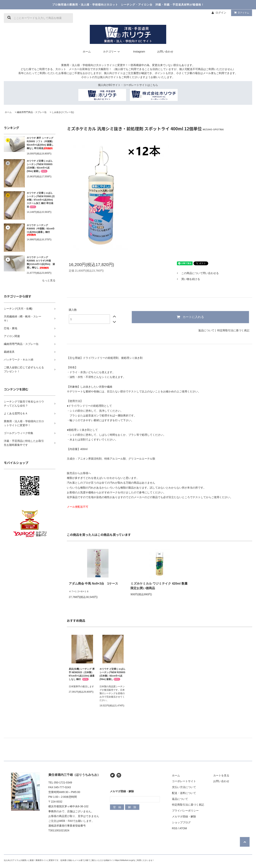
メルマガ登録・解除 (184, 816)
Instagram (139, 52)
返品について (206, 330)
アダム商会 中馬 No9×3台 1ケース (93, 584)
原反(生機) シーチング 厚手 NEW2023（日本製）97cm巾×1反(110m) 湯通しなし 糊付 (82, 674)
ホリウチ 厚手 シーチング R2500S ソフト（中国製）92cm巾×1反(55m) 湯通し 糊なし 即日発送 (40, 143)
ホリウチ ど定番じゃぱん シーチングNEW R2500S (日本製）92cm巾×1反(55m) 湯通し (112, 674)
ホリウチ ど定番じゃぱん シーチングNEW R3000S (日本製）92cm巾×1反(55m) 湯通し (40, 166)
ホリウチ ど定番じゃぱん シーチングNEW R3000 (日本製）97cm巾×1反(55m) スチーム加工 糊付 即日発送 (41, 200)
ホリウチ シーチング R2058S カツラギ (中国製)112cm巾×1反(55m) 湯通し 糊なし (41, 262)
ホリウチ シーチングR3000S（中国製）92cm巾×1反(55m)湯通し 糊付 (41, 230)
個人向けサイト (113, 73)
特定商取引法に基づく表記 (233, 330)
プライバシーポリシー (185, 811)
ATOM (183, 828)
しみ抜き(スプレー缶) (63, 112)
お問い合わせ (165, 52)
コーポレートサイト (184, 781)
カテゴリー (112, 52)
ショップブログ (181, 822)
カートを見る (221, 775)
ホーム (87, 52)
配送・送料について (184, 793)
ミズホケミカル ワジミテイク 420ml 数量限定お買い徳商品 (159, 586)
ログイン (221, 13)
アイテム (241, 13)
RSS (175, 828)
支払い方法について (184, 787)
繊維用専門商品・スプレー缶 (32, 112)
